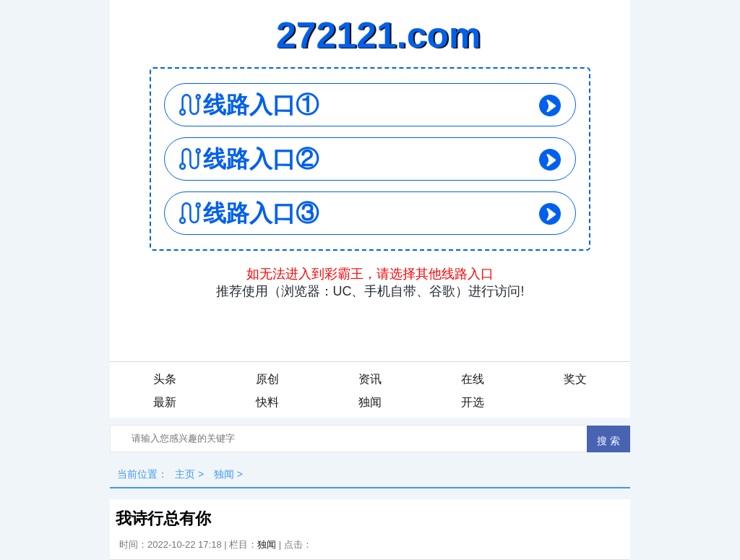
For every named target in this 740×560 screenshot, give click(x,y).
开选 (473, 402)
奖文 (575, 379)
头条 (165, 379)
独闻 (370, 402)
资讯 (370, 379)
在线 (473, 379)
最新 (165, 402)
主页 (185, 474)
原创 (267, 379)
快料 (267, 402)
